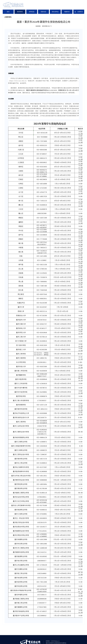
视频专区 (67, 12)
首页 (8, 12)
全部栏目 (79, 12)
